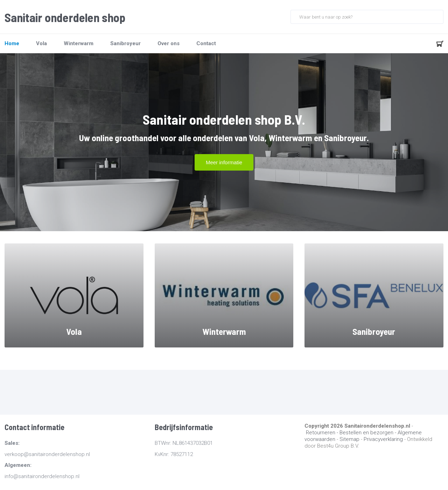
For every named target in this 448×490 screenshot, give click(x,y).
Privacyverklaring (383, 439)
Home (12, 43)
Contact (206, 43)
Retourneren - (323, 433)
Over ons (169, 43)
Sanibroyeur (125, 43)
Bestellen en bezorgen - (369, 433)
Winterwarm (79, 43)
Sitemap (349, 439)
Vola (41, 43)
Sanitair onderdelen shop (65, 18)
